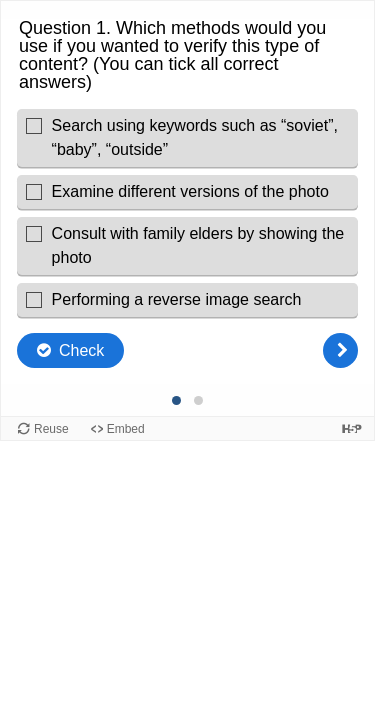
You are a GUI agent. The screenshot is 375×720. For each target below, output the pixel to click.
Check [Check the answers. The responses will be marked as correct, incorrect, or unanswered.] (81, 350)
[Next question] (340, 350)
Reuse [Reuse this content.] (51, 429)
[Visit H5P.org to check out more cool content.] (352, 428)
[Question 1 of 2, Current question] (177, 401)
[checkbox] (187, 138)
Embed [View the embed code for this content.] (126, 429)
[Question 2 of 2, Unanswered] (199, 401)
